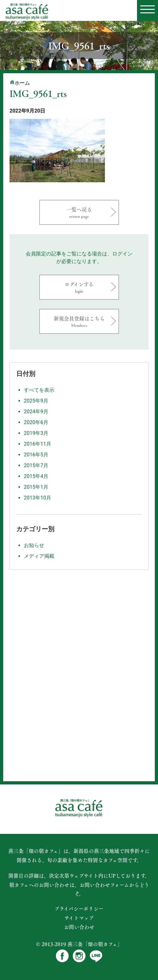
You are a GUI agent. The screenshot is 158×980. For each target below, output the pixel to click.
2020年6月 (36, 422)
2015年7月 (36, 465)
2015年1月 (36, 487)
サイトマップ (79, 918)
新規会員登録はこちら (79, 321)
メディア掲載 (39, 556)
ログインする (79, 287)
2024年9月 (36, 412)
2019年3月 (36, 433)
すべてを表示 (39, 390)
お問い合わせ (79, 927)
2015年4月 (36, 476)
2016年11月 (38, 444)
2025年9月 (36, 401)
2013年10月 (38, 498)
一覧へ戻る (79, 212)
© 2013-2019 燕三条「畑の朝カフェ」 (79, 944)
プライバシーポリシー (79, 909)
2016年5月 (36, 455)
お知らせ (34, 545)
